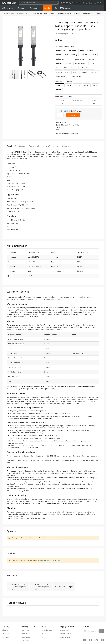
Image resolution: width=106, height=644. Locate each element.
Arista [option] (82, 50)
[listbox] (78, 64)
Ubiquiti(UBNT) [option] (61, 76)
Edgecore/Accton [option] (80, 59)
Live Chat (44, 634)
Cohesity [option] (74, 55)
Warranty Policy (26, 634)
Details (10, 146)
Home (6, 13)
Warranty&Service (36, 146)
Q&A (48, 146)
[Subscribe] (101, 631)
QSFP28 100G (22, 13)
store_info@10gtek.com (17, 389)
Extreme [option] (92, 59)
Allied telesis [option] (72, 50)
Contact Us (6, 634)
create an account (56, 538)
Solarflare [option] (85, 72)
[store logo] (9, 3)
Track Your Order (65, 637)
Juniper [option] (58, 68)
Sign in (46, 538)
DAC (13, 13)
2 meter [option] (87, 85)
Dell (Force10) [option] (61, 59)
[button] (23, 74)
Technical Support (46, 630)
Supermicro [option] (95, 72)
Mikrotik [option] (59, 72)
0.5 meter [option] (59, 85)
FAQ (42, 637)
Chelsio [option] (59, 55)
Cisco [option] (66, 55)
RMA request (26, 641)
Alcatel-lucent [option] (61, 50)
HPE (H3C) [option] (60, 63)
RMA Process (26, 637)
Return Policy (26, 630)
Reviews (56, 146)
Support (21, 8)
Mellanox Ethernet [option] (70, 68)
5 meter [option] (59, 90)
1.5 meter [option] (78, 85)
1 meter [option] (68, 85)
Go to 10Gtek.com (62, 8)
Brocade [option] (90, 50)
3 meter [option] (95, 85)
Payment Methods (66, 634)
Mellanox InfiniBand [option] (86, 68)
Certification (6, 637)
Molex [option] (67, 72)
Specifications (21, 146)
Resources (66, 146)
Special (47, 8)
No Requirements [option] (75, 76)
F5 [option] (70, 59)
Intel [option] (92, 63)
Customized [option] (85, 55)
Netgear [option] (75, 72)
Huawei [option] (69, 63)
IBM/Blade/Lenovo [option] (81, 63)
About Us (5, 630)
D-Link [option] (94, 55)
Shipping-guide (65, 630)
